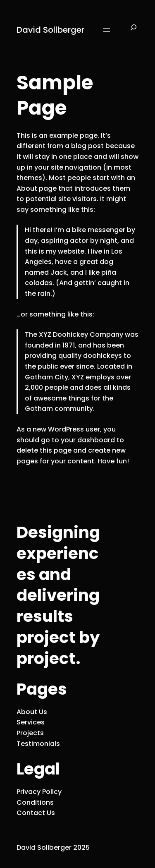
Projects (30, 733)
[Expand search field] (134, 30)
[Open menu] (107, 30)
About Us (32, 712)
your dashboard (88, 440)
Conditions (35, 802)
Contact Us (36, 813)
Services (31, 722)
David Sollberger (50, 30)
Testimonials (38, 744)
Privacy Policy (39, 792)
